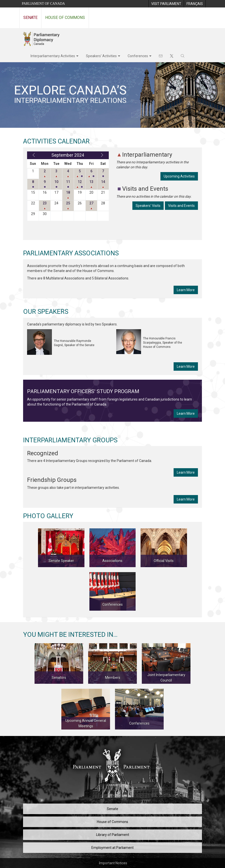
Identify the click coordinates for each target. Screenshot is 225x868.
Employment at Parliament (112, 848)
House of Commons (65, 18)
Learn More (186, 290)
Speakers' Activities (101, 56)
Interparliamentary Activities (53, 56)
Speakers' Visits (148, 206)
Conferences (138, 56)
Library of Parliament (113, 835)
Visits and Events (181, 206)
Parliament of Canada (43, 4)
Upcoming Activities (179, 176)
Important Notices (113, 863)
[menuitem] (166, 4)
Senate (30, 18)
